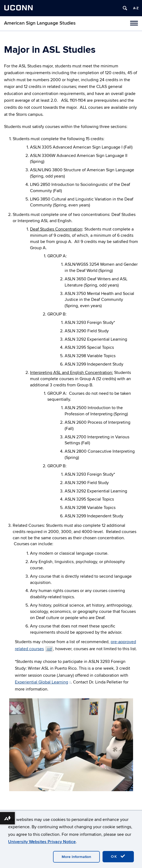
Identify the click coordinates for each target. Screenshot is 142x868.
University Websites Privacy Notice (42, 842)
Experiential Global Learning (43, 682)
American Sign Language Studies (40, 23)
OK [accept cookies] (118, 856)
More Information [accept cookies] (76, 857)
